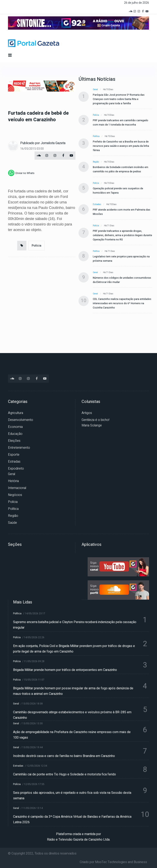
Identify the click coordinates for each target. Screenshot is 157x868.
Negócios (15, 495)
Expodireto (16, 469)
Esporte (14, 455)
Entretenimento (19, 448)
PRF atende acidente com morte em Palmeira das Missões (122, 212)
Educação (15, 434)
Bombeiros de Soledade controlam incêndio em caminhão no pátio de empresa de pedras (121, 169)
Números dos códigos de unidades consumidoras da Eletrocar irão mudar (122, 280)
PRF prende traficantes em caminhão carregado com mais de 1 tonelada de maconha (121, 123)
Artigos (87, 413)
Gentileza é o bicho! (95, 420)
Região (96, 162)
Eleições (14, 441)
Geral (95, 90)
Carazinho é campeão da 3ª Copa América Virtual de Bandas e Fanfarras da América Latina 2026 (72, 819)
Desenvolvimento (21, 420)
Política (96, 136)
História (13, 481)
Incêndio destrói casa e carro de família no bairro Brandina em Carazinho (64, 756)
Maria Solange (92, 425)
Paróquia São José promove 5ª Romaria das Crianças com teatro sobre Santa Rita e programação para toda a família (119, 99)
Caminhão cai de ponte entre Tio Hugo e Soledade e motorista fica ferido (64, 774)
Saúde (12, 523)
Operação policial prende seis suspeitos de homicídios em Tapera (118, 191)
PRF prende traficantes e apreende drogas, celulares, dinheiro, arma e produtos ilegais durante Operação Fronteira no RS (122, 235)
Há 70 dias (108, 90)
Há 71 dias (109, 226)
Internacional (17, 488)
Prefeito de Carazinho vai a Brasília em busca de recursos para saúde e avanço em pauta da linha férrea (121, 146)
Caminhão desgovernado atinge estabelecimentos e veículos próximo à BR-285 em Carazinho (72, 715)
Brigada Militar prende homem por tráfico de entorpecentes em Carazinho (65, 670)
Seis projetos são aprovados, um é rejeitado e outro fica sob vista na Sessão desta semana (72, 796)
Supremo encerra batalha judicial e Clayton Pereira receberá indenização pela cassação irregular (75, 625)
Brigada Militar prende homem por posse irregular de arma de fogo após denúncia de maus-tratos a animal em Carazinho (73, 691)
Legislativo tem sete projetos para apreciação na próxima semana (121, 259)
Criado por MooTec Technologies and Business (113, 862)
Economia (15, 427)
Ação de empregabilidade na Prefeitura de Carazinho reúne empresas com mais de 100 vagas (72, 735)
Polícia (36, 246)
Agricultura (16, 413)
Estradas (97, 204)
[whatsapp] (21, 173)
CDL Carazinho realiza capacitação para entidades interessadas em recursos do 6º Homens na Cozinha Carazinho (122, 303)
